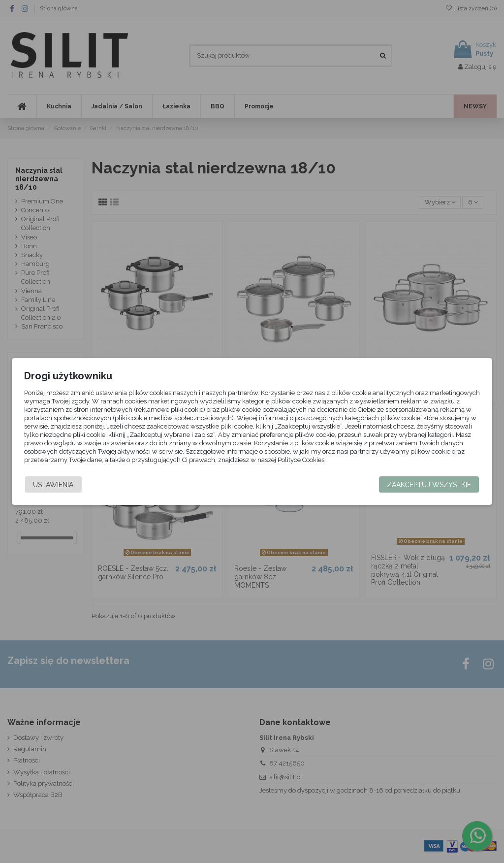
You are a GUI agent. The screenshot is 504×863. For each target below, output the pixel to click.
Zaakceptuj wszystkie (429, 485)
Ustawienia (53, 485)
